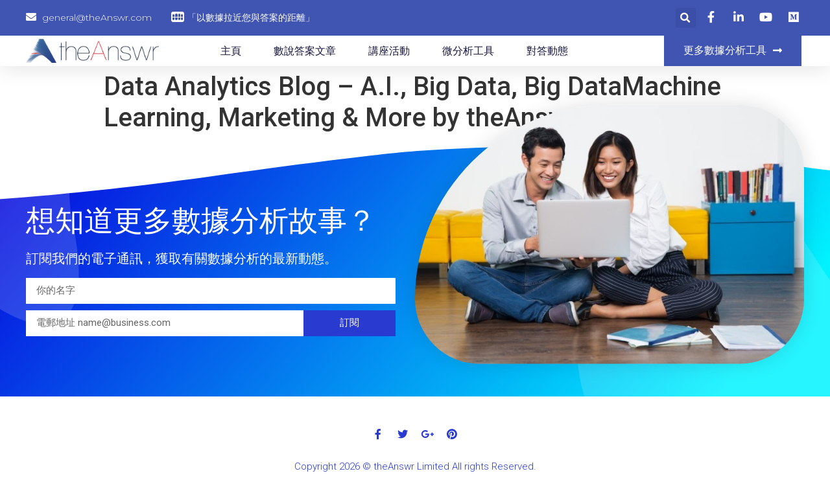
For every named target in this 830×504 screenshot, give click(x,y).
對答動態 (547, 51)
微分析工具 (468, 51)
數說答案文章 (305, 51)
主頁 (231, 51)
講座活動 (389, 51)
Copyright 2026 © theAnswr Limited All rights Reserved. (415, 466)
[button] (733, 51)
